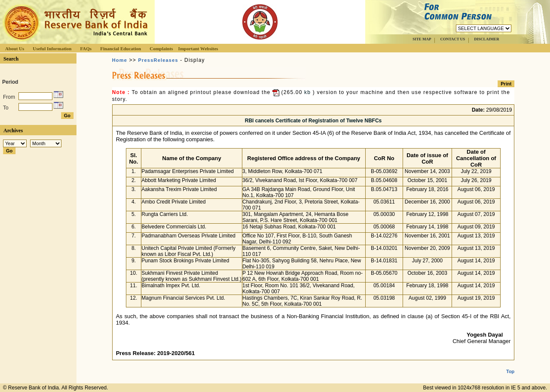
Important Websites (198, 49)
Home (120, 60)
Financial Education (121, 49)
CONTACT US (452, 39)
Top (510, 365)
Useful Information (52, 49)
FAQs (86, 49)
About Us (15, 49)
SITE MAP (422, 39)
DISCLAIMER (487, 39)
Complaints (161, 49)
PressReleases (158, 60)
